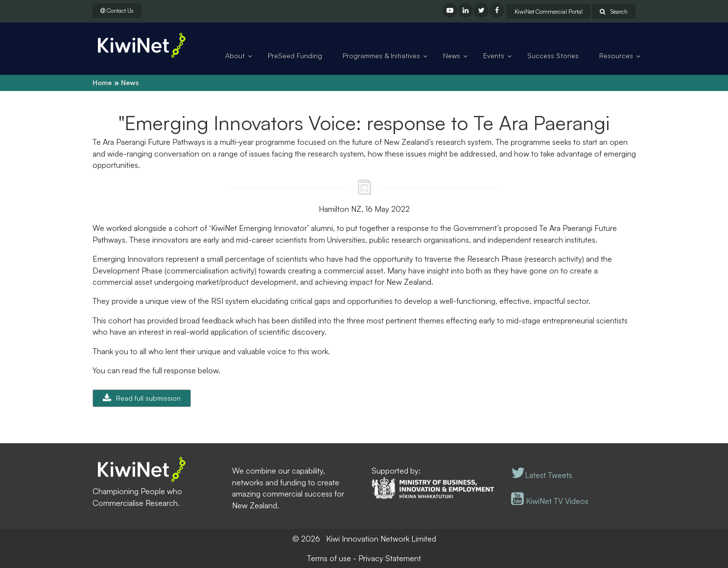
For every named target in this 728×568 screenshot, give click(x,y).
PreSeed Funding (295, 56)
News (452, 56)
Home (102, 82)
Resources (616, 56)
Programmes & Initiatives (381, 56)
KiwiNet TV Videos (550, 501)
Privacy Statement (390, 558)
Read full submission (148, 398)
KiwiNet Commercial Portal (549, 11)
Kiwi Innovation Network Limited (381, 539)
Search (614, 11)
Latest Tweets (542, 475)
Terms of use (329, 558)
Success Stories (553, 56)
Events (494, 56)
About (235, 56)
